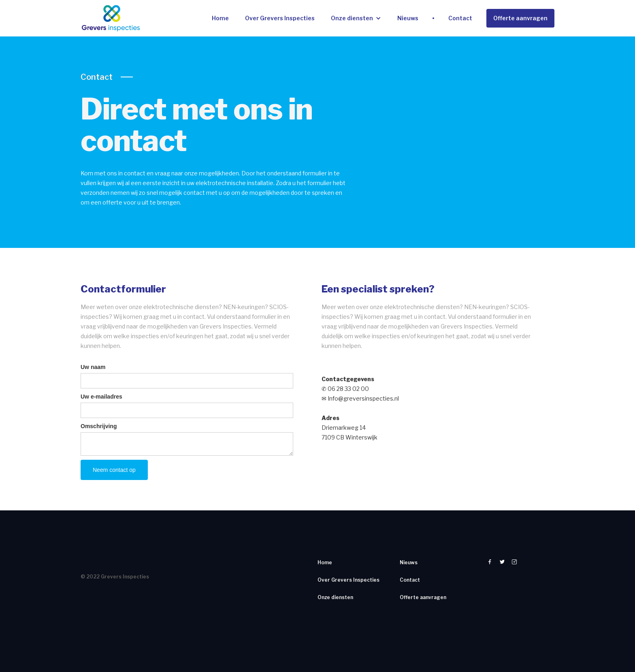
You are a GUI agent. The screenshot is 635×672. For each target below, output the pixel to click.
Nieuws (408, 18)
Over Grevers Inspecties (280, 18)
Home (220, 18)
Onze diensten (352, 18)
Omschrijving (99, 426)
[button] (356, 18)
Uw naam (93, 367)
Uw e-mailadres (101, 397)
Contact (460, 18)
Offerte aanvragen (520, 18)
